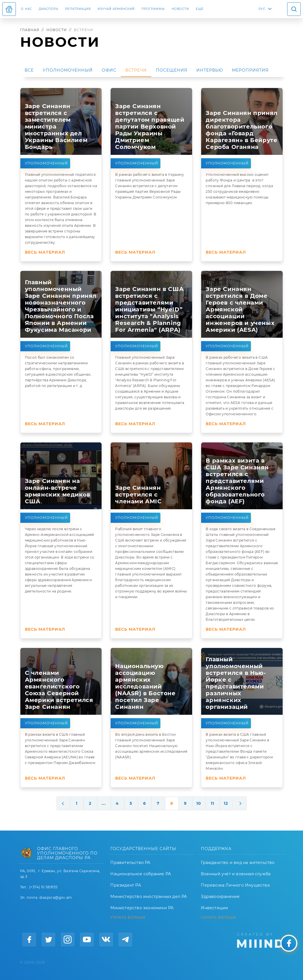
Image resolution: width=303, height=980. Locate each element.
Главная (30, 30)
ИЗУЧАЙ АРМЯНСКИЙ (116, 9)
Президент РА (125, 885)
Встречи (136, 70)
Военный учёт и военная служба (236, 874)
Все (29, 70)
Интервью (210, 70)
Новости (180, 9)
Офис (109, 70)
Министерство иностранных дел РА (149, 896)
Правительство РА (130, 863)
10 (199, 803)
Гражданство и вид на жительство (238, 863)
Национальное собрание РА (141, 874)
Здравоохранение (220, 896)
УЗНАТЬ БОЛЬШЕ (128, 917)
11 (212, 803)
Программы (153, 9)
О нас (26, 9)
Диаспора (49, 9)
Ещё (200, 9)
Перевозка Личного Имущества (235, 885)
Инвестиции (214, 908)
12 (226, 803)
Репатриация (78, 9)
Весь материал (45, 252)
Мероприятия (250, 70)
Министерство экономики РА (142, 908)
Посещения (172, 70)
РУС (262, 9)
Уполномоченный (68, 70)
